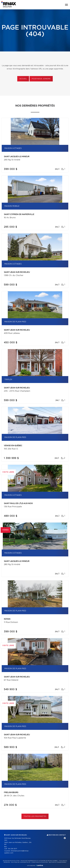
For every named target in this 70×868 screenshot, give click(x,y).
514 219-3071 (12, 849)
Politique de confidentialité (21, 862)
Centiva (39, 865)
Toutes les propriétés (35, 816)
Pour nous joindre (41, 79)
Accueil (23, 79)
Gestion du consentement (58, 862)
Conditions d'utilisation (40, 862)
